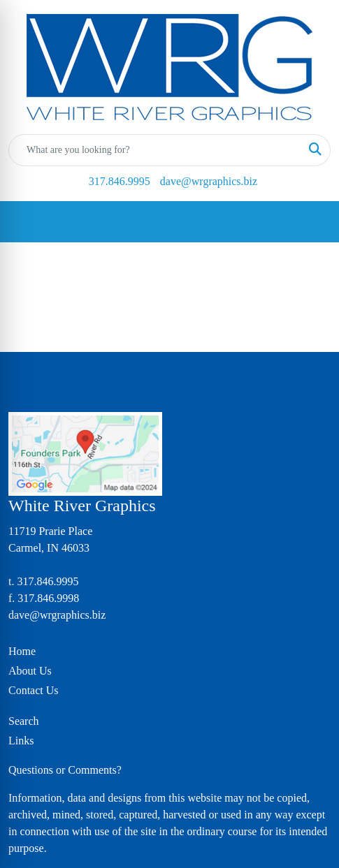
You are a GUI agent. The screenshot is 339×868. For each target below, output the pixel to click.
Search (24, 721)
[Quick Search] (155, 150)
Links (21, 741)
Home (22, 651)
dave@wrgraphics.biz (209, 181)
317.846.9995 (120, 181)
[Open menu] (311, 222)
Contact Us (34, 690)
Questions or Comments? (65, 770)
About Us (30, 671)
